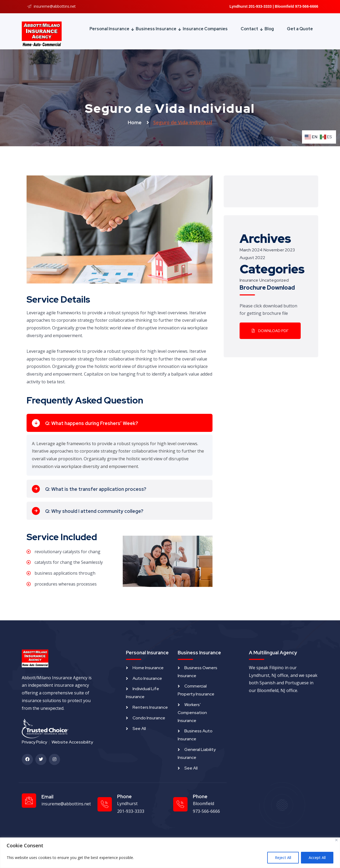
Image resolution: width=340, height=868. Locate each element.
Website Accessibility (72, 742)
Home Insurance (148, 668)
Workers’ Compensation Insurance (192, 713)
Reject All (283, 858)
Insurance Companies (205, 29)
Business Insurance (156, 29)
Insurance (249, 280)
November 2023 (279, 250)
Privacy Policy (34, 742)
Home (135, 123)
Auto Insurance (147, 678)
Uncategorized (274, 280)
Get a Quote (300, 29)
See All (139, 729)
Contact (249, 29)
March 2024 (251, 250)
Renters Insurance (150, 707)
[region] (170, 853)
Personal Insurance (109, 29)
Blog (269, 29)
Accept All (317, 858)
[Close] (336, 840)
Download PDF (270, 331)
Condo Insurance (149, 718)
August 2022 (252, 258)
